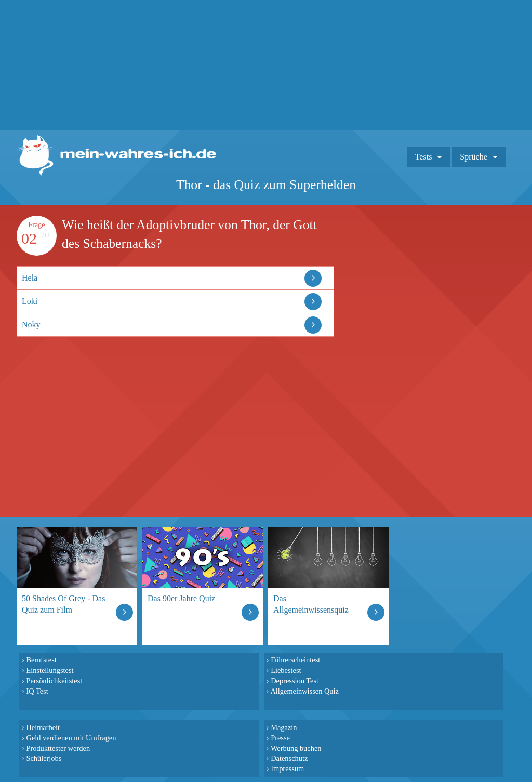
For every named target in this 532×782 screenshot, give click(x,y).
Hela (30, 278)
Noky (31, 324)
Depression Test (295, 681)
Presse (280, 738)
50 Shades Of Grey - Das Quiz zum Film (63, 604)
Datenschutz (289, 758)
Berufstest (41, 660)
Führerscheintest (295, 660)
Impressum (287, 768)
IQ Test (37, 691)
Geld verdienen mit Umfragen (71, 738)
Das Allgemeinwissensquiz (311, 604)
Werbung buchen (296, 748)
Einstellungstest (50, 670)
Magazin (284, 727)
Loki (30, 301)
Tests (424, 157)
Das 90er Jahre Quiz (181, 598)
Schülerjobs (44, 758)
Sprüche (473, 157)
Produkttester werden (58, 748)
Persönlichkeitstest (54, 681)
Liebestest (286, 670)
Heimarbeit (43, 727)
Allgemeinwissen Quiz (304, 691)
